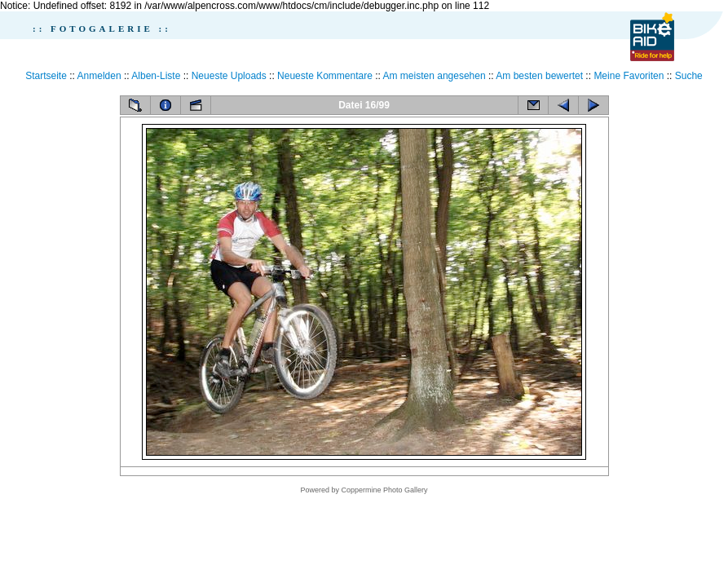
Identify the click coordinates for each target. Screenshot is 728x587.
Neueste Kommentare (325, 76)
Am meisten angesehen (435, 76)
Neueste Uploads (229, 76)
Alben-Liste (156, 76)
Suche (689, 76)
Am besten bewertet (539, 76)
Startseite (46, 76)
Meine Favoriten (629, 76)
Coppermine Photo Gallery (384, 490)
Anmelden (99, 76)
